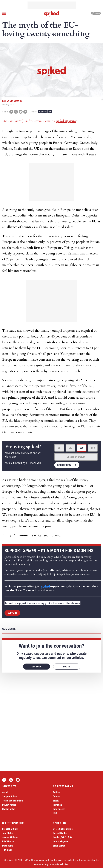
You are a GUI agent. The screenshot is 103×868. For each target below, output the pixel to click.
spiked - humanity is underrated (52, 14)
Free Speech (59, 809)
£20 (82, 448)
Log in (96, 13)
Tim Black (7, 850)
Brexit (56, 801)
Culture (56, 796)
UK (50, 112)
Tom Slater (8, 833)
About (5, 792)
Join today (37, 667)
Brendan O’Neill (10, 829)
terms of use (60, 860)
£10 (70, 448)
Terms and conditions (13, 801)
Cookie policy (9, 809)
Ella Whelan (8, 842)
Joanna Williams (10, 837)
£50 (93, 448)
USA (55, 813)
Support (12, 613)
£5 (59, 448)
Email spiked (59, 846)
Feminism (58, 805)
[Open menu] (4, 13)
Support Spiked (10, 796)
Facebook (4, 780)
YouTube (18, 780)
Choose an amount (76, 457)
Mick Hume (8, 846)
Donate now (64, 465)
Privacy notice (9, 805)
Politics (43, 112)
